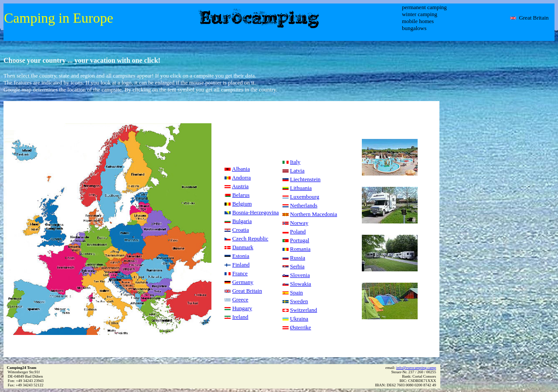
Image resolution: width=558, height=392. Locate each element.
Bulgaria (242, 221)
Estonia (241, 256)
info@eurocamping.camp (416, 368)
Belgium (242, 204)
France (240, 273)
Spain (296, 292)
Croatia (241, 230)
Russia (298, 258)
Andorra (241, 177)
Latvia (297, 171)
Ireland (240, 317)
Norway (299, 223)
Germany (243, 282)
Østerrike (300, 327)
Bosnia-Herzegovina (256, 212)
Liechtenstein (305, 179)
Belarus (241, 195)
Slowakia (300, 284)
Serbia (297, 266)
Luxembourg (305, 197)
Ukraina (299, 319)
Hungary (242, 308)
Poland (298, 231)
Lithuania (301, 188)
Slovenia (300, 275)
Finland (241, 265)
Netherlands (304, 205)
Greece (240, 299)
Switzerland (303, 310)
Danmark (243, 247)
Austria (240, 186)
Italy (295, 162)
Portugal (299, 240)
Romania (300, 249)
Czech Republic (250, 238)
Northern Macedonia (313, 214)
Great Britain (247, 291)
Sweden (299, 301)
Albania (241, 169)
